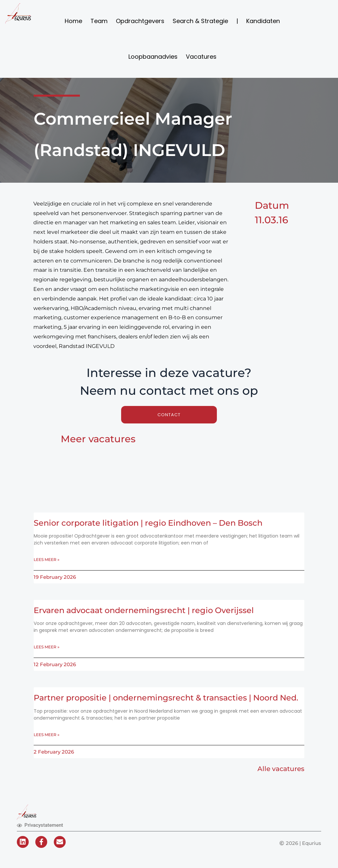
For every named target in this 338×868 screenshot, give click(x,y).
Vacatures (201, 57)
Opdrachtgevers (140, 21)
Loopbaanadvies (153, 57)
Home (73, 21)
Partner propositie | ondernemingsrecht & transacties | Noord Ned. (161, 704)
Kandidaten (263, 21)
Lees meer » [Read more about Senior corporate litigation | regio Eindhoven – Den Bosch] (47, 560)
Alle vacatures (281, 780)
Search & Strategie (200, 21)
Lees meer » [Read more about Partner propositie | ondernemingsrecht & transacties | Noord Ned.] (47, 746)
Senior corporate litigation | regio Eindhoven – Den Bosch (153, 523)
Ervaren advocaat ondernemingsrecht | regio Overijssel (148, 611)
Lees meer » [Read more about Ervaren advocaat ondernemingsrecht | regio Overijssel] (47, 648)
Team (99, 21)
